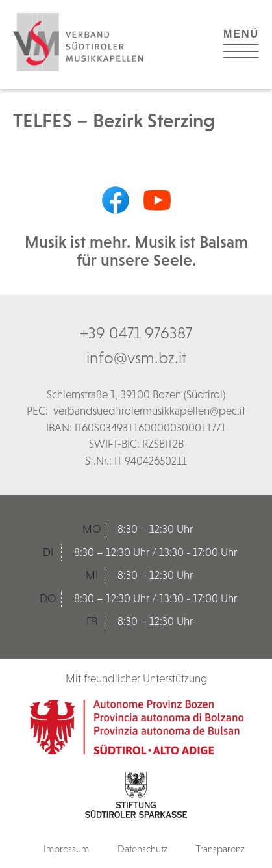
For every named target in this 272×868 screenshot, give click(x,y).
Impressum (66, 849)
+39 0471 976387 (136, 333)
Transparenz (220, 849)
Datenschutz (142, 849)
